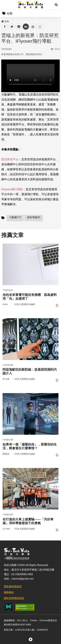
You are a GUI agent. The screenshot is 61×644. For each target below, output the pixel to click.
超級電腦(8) (34, 217)
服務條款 (9, 592)
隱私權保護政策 (13, 586)
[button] (56, 5)
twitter (12, 27)
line (18, 27)
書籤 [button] (40, 27)
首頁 (5, 21)
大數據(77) (15, 217)
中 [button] (26, 27)
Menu (5, 5)
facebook (5, 27)
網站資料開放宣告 (14, 598)
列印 (33, 27)
